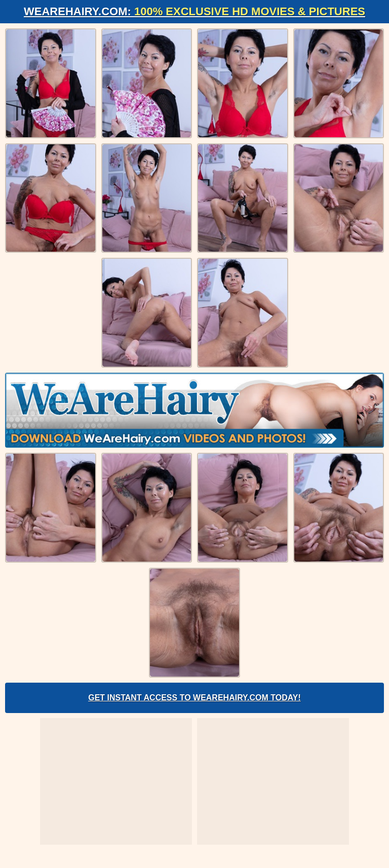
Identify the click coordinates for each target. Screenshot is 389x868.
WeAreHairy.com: (194, 11)
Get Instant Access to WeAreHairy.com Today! (194, 698)
